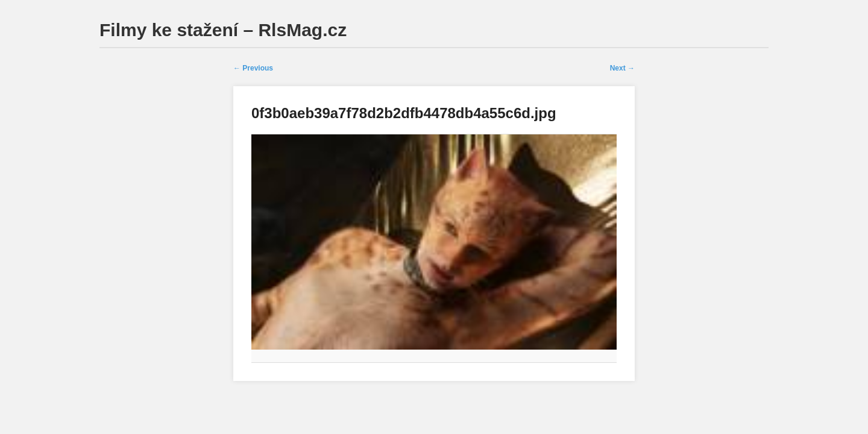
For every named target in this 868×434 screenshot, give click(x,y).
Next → (622, 68)
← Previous (253, 68)
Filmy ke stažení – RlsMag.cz (223, 30)
